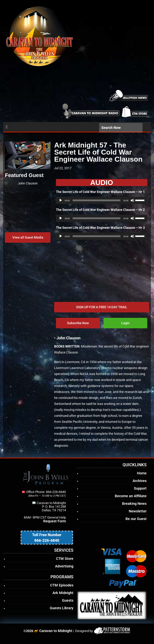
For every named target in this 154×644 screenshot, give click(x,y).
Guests (68, 600)
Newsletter (138, 511)
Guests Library (62, 608)
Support (140, 488)
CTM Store (65, 559)
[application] (102, 200)
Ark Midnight (63, 593)
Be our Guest (136, 519)
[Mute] (132, 200)
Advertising (64, 566)
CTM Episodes (62, 585)
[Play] (61, 200)
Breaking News (134, 504)
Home (142, 473)
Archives (140, 481)
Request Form (55, 521)
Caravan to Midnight (56, 631)
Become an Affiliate (131, 496)
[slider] (97, 200)
